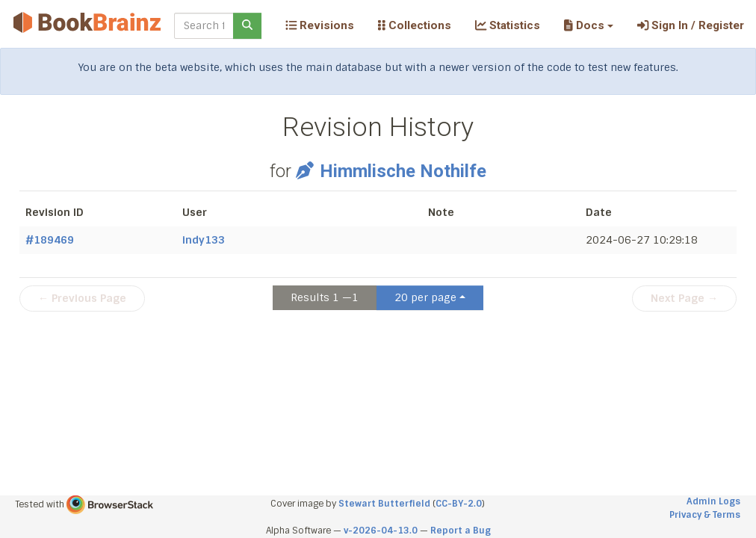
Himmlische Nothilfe (391, 171)
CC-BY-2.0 (459, 504)
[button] (588, 25)
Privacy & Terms (705, 515)
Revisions (320, 25)
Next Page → (684, 298)
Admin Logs (713, 501)
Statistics (508, 25)
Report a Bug (461, 531)
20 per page (425, 297)
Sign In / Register (691, 25)
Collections (415, 25)
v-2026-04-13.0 (381, 531)
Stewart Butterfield (384, 504)
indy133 (204, 240)
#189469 (50, 240)
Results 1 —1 (325, 297)
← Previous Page (82, 298)
